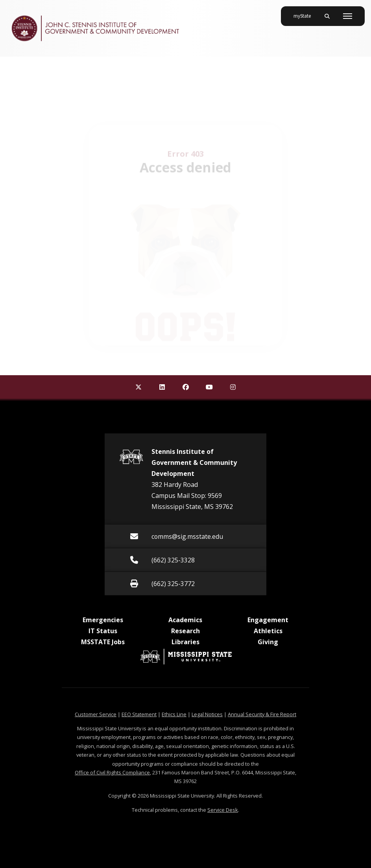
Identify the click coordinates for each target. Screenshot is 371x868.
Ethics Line (174, 714)
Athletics (268, 631)
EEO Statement (139, 714)
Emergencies (103, 620)
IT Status (103, 631)
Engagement (268, 620)
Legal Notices (207, 714)
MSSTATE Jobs (103, 642)
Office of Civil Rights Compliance (112, 772)
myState (305, 13)
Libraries (185, 642)
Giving (268, 642)
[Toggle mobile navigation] (348, 16)
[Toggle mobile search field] (327, 16)
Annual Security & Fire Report (262, 714)
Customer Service (96, 714)
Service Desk (223, 810)
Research (185, 631)
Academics (185, 620)
